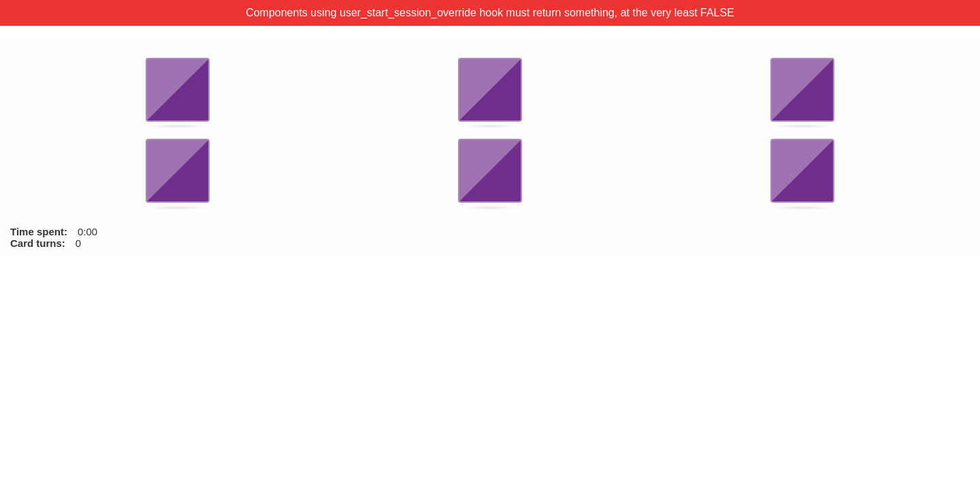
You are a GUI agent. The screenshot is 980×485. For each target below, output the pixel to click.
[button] (178, 91)
